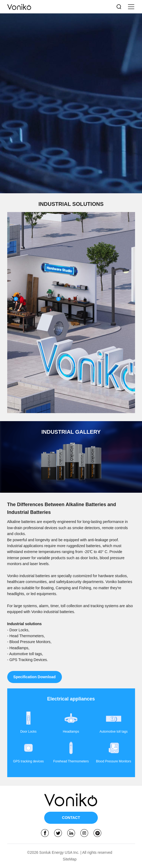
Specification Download (35, 677)
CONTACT (71, 818)
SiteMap (70, 859)
